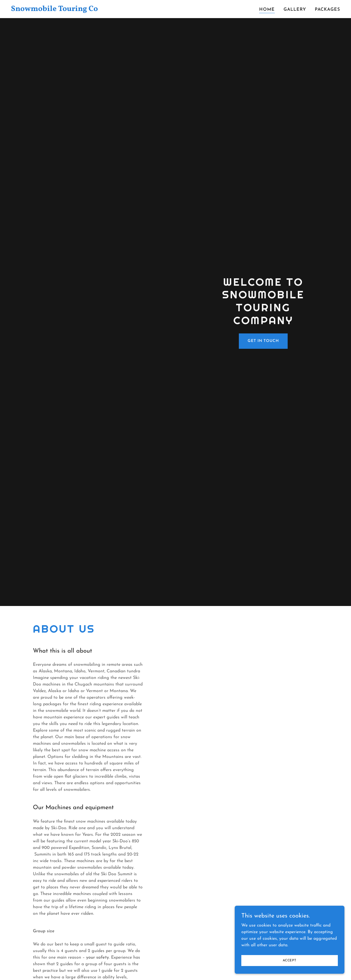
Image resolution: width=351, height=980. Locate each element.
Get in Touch (263, 341)
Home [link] (267, 10)
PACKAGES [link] (327, 10)
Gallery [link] (295, 10)
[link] (69, 10)
